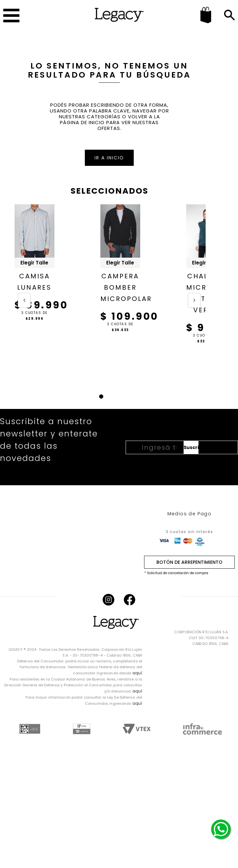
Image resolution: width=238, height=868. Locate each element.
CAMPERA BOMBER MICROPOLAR (120, 287)
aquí (137, 673)
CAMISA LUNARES (34, 282)
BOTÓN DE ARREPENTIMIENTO (189, 562)
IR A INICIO (109, 158)
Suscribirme (191, 447)
